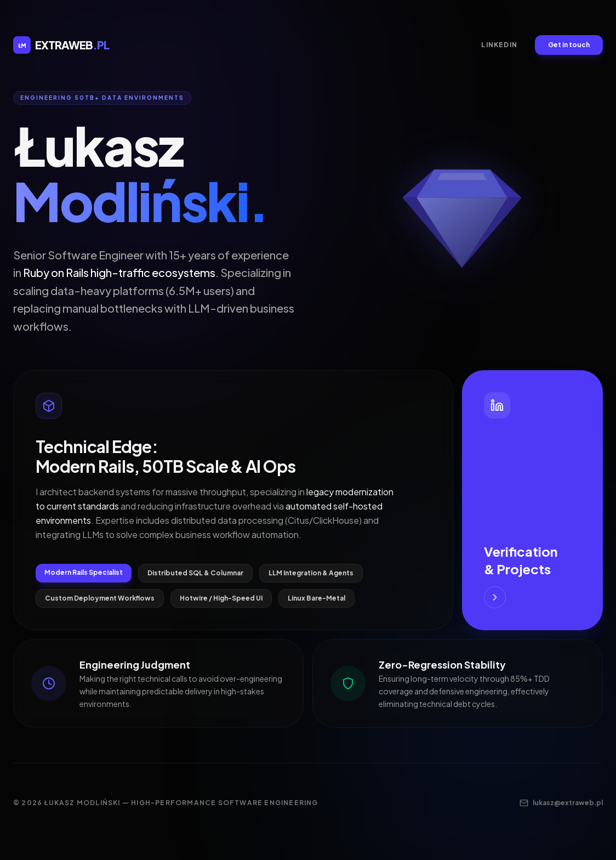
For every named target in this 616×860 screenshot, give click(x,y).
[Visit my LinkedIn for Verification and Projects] (532, 500)
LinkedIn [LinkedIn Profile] (499, 45)
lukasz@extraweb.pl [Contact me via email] (561, 803)
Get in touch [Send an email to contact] (569, 45)
